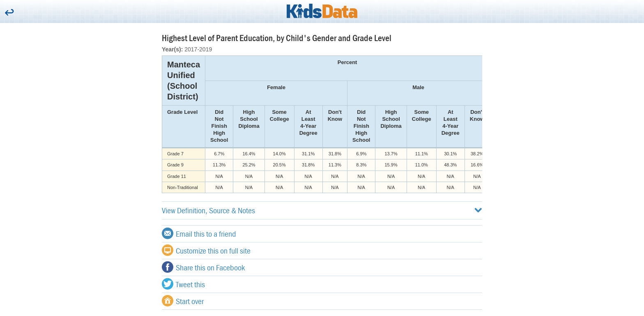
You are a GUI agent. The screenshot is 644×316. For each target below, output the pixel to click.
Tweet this (183, 284)
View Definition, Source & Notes (322, 210)
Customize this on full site (206, 250)
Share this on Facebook (203, 267)
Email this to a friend (199, 233)
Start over (183, 301)
